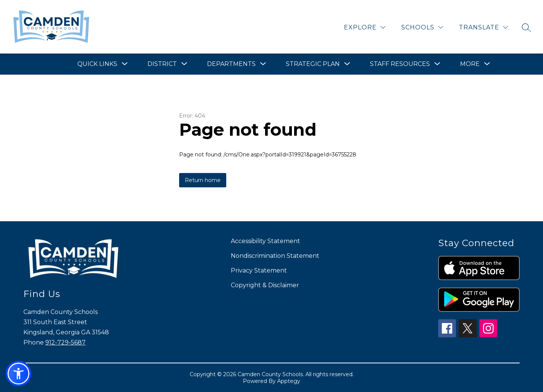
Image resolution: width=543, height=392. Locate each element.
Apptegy (289, 381)
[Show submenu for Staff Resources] (400, 64)
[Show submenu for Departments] (231, 64)
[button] (18, 374)
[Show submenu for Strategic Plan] (313, 64)
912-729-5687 (65, 342)
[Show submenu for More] (470, 64)
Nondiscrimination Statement (275, 256)
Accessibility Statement (265, 241)
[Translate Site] (483, 27)
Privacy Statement (259, 270)
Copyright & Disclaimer (265, 285)
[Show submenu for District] (162, 64)
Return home (203, 180)
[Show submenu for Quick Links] (97, 64)
